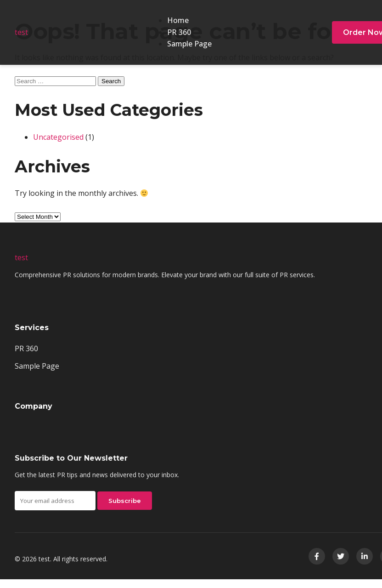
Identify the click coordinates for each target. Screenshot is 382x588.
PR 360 (179, 32)
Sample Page (189, 44)
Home (178, 20)
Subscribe (125, 501)
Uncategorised (58, 137)
